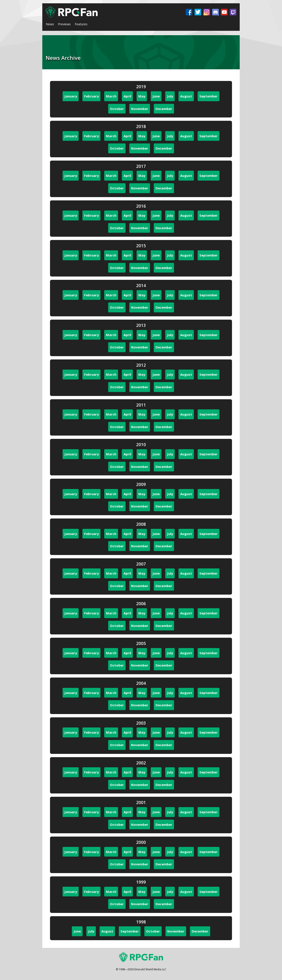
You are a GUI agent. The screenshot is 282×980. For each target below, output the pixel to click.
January (71, 96)
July (170, 96)
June (156, 96)
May (142, 96)
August (186, 96)
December (164, 109)
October (117, 109)
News (50, 24)
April (127, 96)
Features (81, 24)
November (140, 109)
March (111, 96)
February (91, 96)
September (209, 96)
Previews (64, 24)
